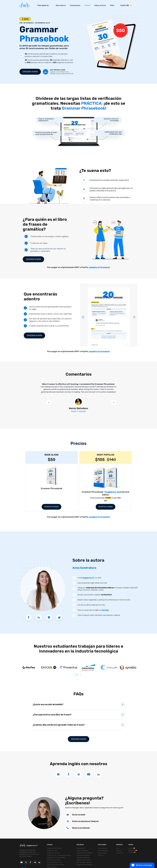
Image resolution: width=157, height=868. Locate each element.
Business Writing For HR (54, 862)
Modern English (52, 867)
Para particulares (103, 851)
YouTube (105, 610)
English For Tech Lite (53, 853)
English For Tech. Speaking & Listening (59, 855)
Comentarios (75, 5)
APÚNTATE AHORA (52, 507)
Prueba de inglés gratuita (84, 865)
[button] (126, 5)
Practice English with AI (84, 860)
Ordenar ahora (30, 72)
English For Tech (114, 492)
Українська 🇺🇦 (133, 850)
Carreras (119, 851)
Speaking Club (81, 848)
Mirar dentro (61, 5)
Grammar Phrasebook (83, 855)
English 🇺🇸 (132, 848)
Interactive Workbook (83, 858)
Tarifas (87, 5)
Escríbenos (120, 853)
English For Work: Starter (55, 848)
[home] (25, 5)
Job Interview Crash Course (56, 865)
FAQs (112, 5)
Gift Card (101, 855)
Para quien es (43, 5)
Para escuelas (102, 853)
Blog (118, 848)
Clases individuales (82, 851)
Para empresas (103, 848)
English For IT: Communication (56, 858)
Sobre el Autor (100, 5)
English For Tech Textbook (85, 853)
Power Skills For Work (53, 860)
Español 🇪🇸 (132, 852)
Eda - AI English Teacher (84, 862)
